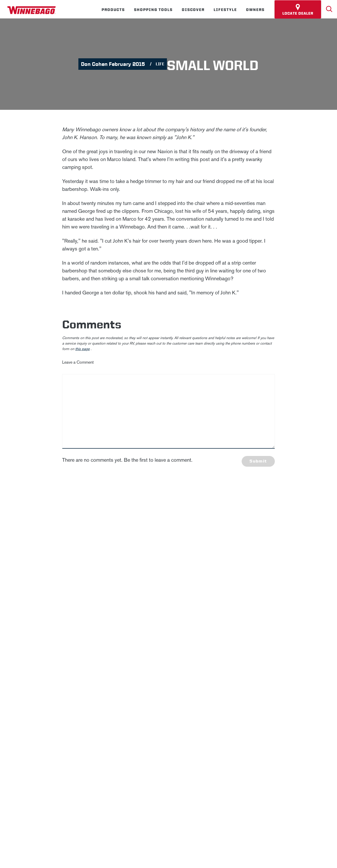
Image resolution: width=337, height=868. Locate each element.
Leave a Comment (78, 362)
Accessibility (105, 637)
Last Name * (265, 535)
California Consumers (251, 637)
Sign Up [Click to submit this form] (266, 569)
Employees (130, 618)
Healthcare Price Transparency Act (190, 637)
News (66, 618)
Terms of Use (294, 637)
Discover (193, 10)
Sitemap (75, 637)
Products (113, 10)
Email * (260, 552)
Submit (258, 461)
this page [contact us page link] (82, 349)
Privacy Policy (164, 553)
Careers (94, 618)
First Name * (265, 519)
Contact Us (138, 637)
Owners (255, 10)
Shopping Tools (153, 10)
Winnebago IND (28, 618)
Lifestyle (225, 10)
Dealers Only (175, 618)
